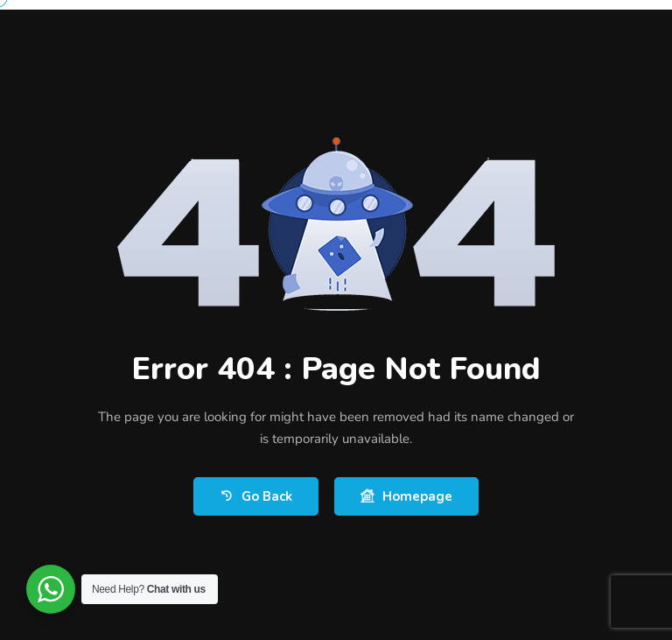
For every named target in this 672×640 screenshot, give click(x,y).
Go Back (256, 497)
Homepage (406, 497)
